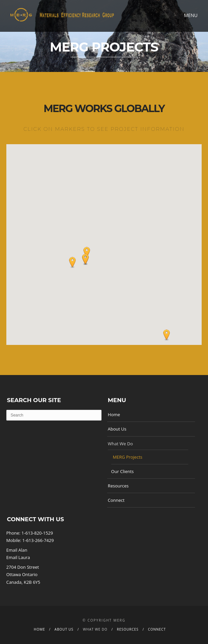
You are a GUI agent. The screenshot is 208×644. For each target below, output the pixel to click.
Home (114, 415)
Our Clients (123, 471)
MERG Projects (128, 457)
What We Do (120, 444)
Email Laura (18, 557)
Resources (118, 486)
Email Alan (17, 550)
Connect (116, 500)
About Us (117, 429)
